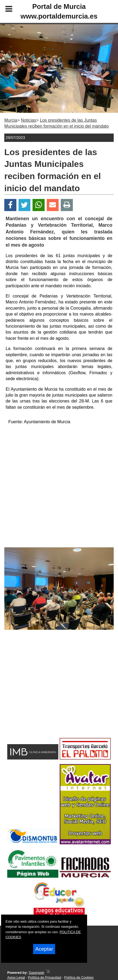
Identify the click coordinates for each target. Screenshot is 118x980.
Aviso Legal (16, 977)
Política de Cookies (79, 977)
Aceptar (44, 949)
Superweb (37, 973)
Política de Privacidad (44, 977)
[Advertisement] (50, 693)
